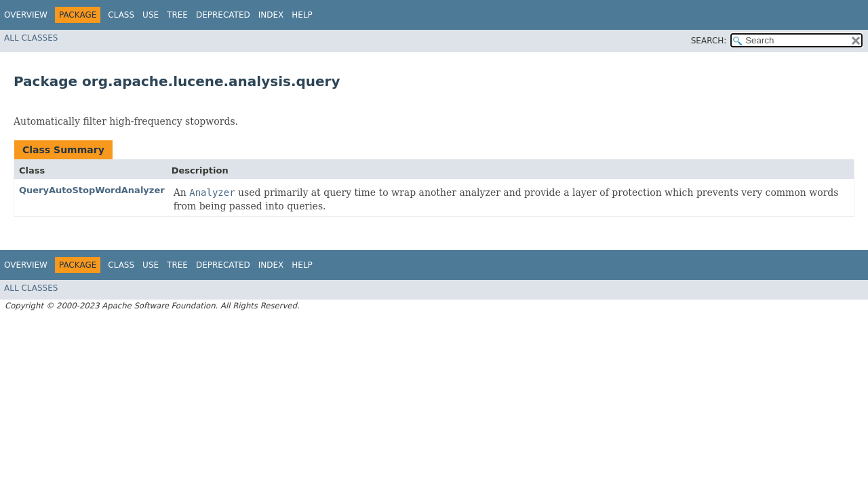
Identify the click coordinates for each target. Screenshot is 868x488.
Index (271, 15)
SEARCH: (709, 41)
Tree (177, 15)
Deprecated (223, 15)
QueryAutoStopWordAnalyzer (92, 190)
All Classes (31, 38)
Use (151, 15)
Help (302, 15)
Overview (26, 15)
